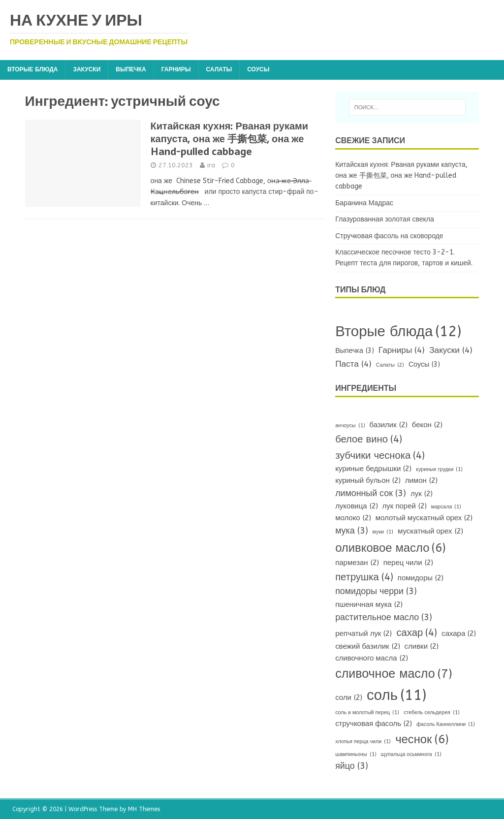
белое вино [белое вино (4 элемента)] (369, 439)
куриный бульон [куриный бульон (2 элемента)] (368, 481)
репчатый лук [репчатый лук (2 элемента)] (363, 634)
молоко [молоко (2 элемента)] (353, 518)
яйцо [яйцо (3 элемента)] (352, 767)
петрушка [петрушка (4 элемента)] (364, 577)
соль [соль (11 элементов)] (396, 696)
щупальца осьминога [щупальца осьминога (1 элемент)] (411, 754)
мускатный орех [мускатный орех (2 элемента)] (430, 532)
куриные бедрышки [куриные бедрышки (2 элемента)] (373, 469)
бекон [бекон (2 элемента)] (427, 425)
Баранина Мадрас (364, 203)
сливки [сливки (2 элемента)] (422, 647)
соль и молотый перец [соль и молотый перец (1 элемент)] (367, 712)
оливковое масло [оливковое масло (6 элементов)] (391, 548)
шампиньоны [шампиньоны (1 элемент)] (356, 754)
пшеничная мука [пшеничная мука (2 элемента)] (369, 605)
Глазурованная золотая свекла (385, 219)
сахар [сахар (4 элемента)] (417, 632)
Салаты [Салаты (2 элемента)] (390, 365)
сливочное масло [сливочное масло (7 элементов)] (394, 674)
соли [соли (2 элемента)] (349, 698)
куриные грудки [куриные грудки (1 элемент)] (439, 469)
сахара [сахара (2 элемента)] (459, 634)
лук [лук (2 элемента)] (422, 494)
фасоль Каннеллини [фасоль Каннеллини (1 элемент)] (446, 724)
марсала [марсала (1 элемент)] (446, 507)
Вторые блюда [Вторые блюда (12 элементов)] (398, 332)
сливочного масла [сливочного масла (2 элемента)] (371, 659)
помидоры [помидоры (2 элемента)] (421, 578)
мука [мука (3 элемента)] (351, 531)
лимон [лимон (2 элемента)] (421, 481)
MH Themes (144, 809)
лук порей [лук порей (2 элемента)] (405, 506)
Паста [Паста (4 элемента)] (353, 364)
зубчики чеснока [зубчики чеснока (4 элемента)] (380, 455)
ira (211, 165)
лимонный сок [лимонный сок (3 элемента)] (371, 494)
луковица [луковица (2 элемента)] (356, 506)
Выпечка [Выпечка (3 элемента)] (355, 351)
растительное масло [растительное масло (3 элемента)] (384, 618)
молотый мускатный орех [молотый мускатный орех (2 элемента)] (424, 518)
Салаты (219, 69)
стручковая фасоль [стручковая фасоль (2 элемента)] (374, 724)
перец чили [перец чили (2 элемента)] (408, 563)
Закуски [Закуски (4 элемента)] (451, 350)
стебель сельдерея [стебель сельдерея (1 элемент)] (432, 712)
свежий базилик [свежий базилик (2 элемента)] (367, 647)
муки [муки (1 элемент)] (383, 532)
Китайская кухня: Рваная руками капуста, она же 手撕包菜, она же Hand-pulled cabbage (230, 139)
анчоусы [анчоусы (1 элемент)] (350, 425)
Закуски (87, 69)
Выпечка (131, 69)
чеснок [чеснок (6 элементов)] (422, 739)
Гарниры (176, 69)
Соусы (258, 69)
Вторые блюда (32, 69)
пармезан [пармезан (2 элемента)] (357, 563)
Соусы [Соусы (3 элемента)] (424, 365)
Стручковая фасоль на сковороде (389, 236)
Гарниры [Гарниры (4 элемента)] (402, 350)
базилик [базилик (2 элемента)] (389, 425)
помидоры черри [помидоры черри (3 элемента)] (376, 592)
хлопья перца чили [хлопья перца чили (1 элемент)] (363, 741)
